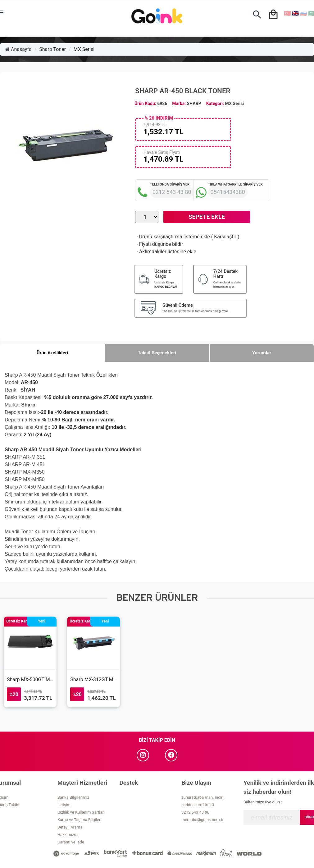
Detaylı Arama (70, 827)
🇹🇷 (287, 13)
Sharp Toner (52, 49)
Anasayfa (18, 49)
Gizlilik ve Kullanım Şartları (81, 812)
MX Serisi (84, 49)
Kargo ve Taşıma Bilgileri (80, 820)
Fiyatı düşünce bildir (159, 244)
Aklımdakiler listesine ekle (166, 252)
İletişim (64, 805)
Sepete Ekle (207, 217)
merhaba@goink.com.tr (203, 820)
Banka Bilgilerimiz (73, 797)
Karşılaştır (225, 237)
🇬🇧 (295, 13)
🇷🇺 (303, 13)
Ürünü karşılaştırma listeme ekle (173, 237)
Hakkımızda (68, 835)
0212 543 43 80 (195, 812)
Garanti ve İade (71, 842)
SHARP (194, 103)
